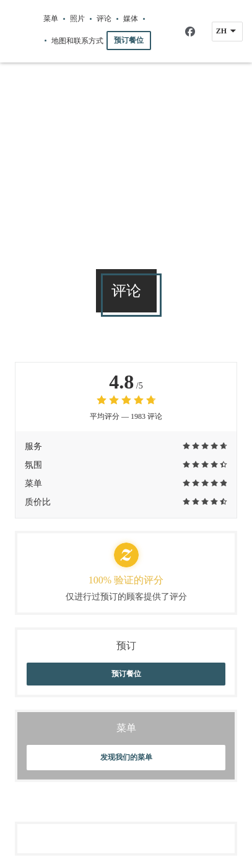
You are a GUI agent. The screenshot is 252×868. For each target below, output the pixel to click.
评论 (104, 19)
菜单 (51, 19)
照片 (77, 19)
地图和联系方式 (77, 41)
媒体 (131, 19)
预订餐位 (129, 40)
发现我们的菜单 (126, 757)
